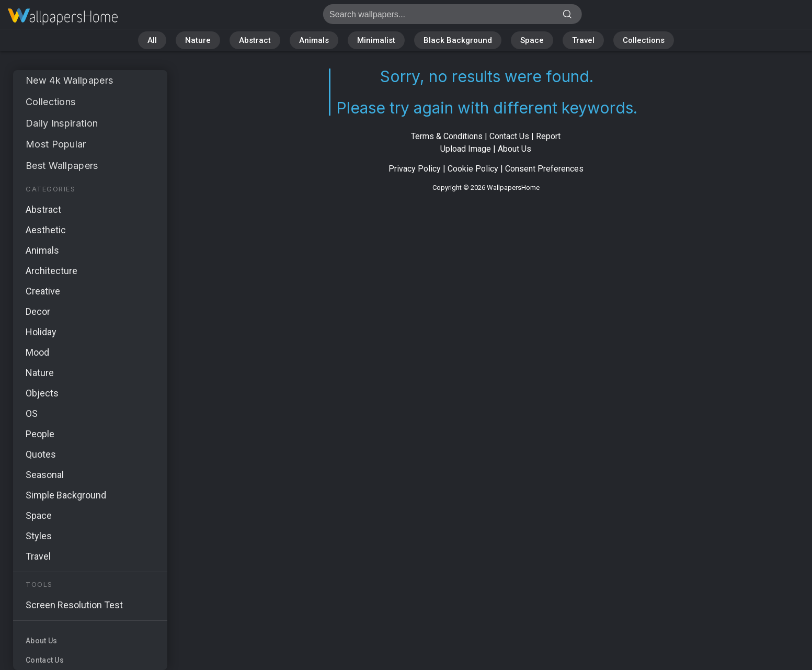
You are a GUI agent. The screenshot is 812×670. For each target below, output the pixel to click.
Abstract (255, 40)
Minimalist (376, 40)
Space (532, 40)
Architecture (52, 271)
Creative (43, 291)
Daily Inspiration (62, 123)
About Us (41, 641)
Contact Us (45, 660)
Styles (39, 536)
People (40, 434)
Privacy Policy (415, 169)
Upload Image (466, 149)
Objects (42, 393)
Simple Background (66, 495)
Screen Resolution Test (74, 605)
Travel (583, 40)
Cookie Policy (473, 169)
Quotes (41, 454)
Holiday (41, 332)
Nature (198, 40)
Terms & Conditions (447, 136)
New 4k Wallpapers (69, 80)
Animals (314, 40)
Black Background (458, 40)
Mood (37, 352)
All (152, 40)
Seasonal (45, 475)
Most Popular (56, 144)
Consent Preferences (544, 169)
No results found (63, 17)
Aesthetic (46, 230)
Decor (38, 311)
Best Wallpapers (62, 166)
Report (548, 136)
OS (32, 413)
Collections (644, 40)
